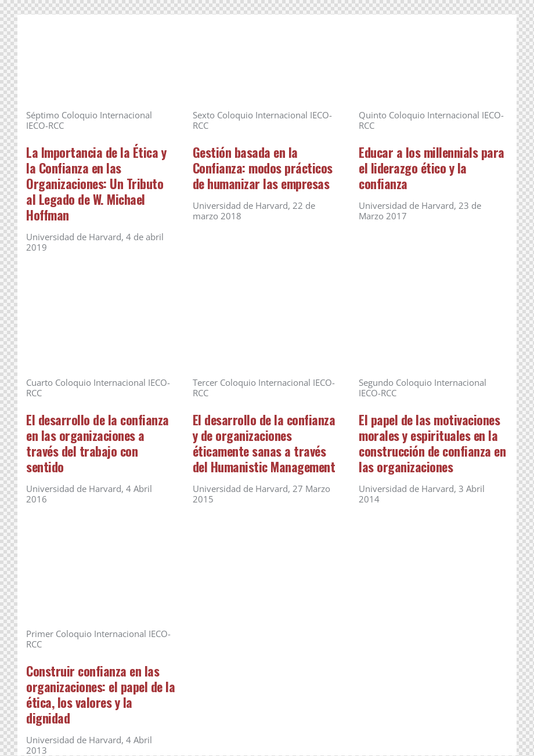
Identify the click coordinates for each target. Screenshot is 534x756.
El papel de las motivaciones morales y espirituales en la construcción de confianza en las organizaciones (432, 443)
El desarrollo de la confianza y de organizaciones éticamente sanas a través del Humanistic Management (264, 443)
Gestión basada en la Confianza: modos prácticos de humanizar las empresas (263, 168)
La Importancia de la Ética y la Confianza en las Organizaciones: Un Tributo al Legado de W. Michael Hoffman (96, 184)
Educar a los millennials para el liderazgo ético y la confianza (432, 168)
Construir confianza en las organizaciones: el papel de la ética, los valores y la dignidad (100, 694)
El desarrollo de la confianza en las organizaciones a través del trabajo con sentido (98, 443)
